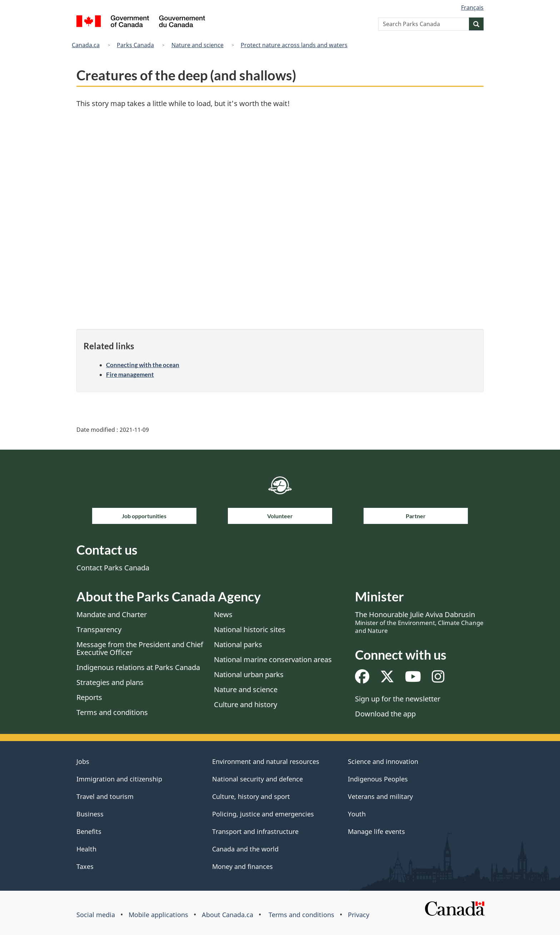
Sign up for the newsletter (398, 699)
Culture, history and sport (251, 796)
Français (472, 7)
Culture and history (246, 704)
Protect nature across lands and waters (294, 45)
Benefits (89, 831)
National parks (238, 644)
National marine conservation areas (273, 659)
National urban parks (249, 674)
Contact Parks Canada (113, 568)
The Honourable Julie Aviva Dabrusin (419, 622)
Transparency (99, 629)
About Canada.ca (227, 915)
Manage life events (376, 831)
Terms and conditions (112, 712)
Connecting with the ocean (143, 365)
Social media (96, 915)
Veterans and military (380, 796)
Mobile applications (158, 915)
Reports (89, 697)
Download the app (385, 714)
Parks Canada (135, 45)
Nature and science (197, 45)
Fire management (130, 374)
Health (86, 849)
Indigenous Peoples (378, 779)
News (223, 614)
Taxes (85, 866)
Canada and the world (245, 849)
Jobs (83, 761)
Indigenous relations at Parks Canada (138, 667)
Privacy (359, 915)
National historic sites (250, 629)
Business (90, 814)
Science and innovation (383, 761)
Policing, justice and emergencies (263, 814)
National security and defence (257, 779)
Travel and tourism (105, 796)
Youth (357, 814)
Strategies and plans (110, 682)
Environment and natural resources (266, 761)
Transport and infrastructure (255, 831)
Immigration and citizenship (119, 779)
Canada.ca (86, 45)
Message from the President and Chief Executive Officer (140, 648)
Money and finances (242, 866)
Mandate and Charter (112, 614)
